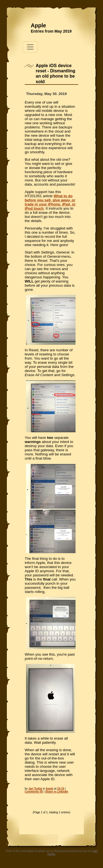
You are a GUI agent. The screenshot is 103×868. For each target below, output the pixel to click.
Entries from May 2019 (51, 31)
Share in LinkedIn (57, 792)
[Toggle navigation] (30, 47)
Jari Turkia (35, 789)
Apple (38, 25)
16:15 (61, 789)
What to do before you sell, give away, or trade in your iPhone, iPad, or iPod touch (50, 202)
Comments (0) (34, 792)
